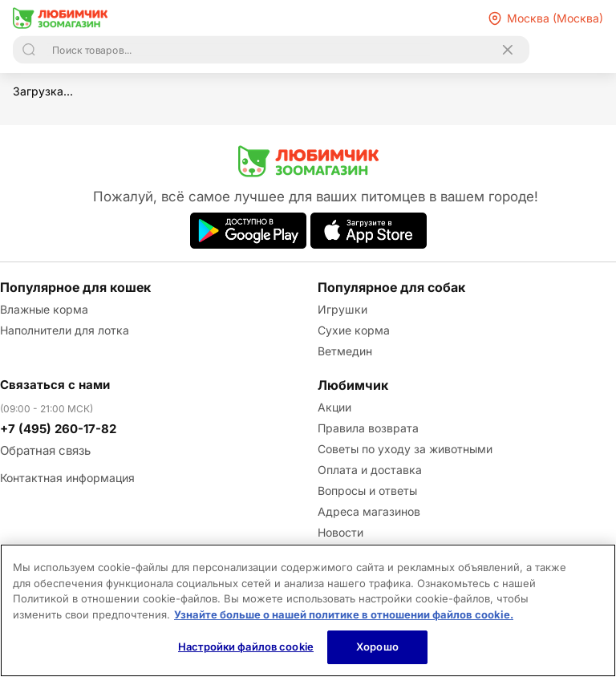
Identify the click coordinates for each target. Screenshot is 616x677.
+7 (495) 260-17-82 (58, 429)
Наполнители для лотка (65, 330)
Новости (340, 532)
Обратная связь (45, 450)
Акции (334, 407)
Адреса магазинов (369, 511)
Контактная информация (67, 478)
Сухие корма (354, 330)
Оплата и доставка (370, 470)
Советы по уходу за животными (405, 449)
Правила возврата (368, 428)
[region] (308, 610)
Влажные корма (44, 309)
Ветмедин (345, 351)
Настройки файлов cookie (246, 647)
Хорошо (377, 647)
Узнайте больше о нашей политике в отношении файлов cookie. (344, 614)
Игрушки (342, 309)
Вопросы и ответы (367, 491)
